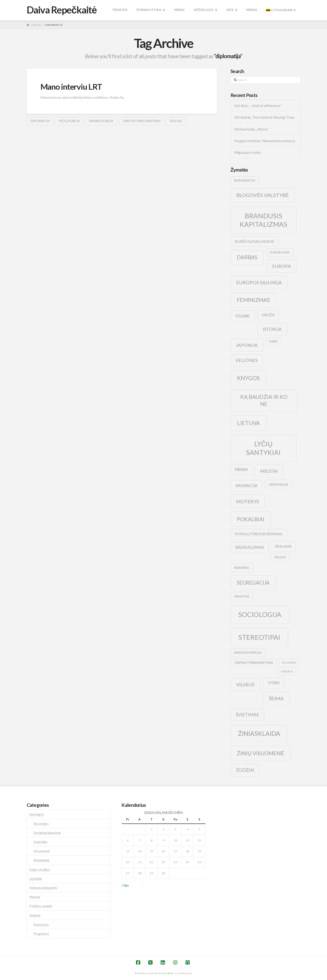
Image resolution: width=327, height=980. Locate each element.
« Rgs (125, 885)
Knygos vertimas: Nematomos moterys (265, 141)
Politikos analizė (41, 906)
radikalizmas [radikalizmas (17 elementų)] (250, 547)
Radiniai (35, 915)
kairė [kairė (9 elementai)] (273, 341)
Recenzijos (41, 824)
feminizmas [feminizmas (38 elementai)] (253, 300)
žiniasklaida (41, 860)
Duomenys (41, 924)
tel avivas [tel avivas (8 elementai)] (289, 662)
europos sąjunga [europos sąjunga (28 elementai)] (259, 282)
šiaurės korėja (101, 121)
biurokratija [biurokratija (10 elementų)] (245, 180)
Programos (41, 934)
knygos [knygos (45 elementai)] (248, 378)
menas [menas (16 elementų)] (241, 470)
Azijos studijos (40, 869)
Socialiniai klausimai (47, 833)
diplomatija (40, 121)
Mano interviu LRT (71, 86)
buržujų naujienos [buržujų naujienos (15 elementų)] (255, 241)
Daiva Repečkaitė (62, 10)
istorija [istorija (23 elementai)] (272, 329)
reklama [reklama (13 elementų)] (283, 546)
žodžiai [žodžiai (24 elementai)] (245, 770)
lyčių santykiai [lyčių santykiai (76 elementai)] (263, 448)
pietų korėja (69, 121)
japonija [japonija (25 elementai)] (247, 345)
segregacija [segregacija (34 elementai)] (253, 583)
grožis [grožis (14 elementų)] (268, 315)
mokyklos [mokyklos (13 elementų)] (279, 484)
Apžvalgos (37, 814)
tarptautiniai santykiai (141, 121)
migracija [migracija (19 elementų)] (246, 486)
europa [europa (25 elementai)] (282, 266)
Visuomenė (42, 851)
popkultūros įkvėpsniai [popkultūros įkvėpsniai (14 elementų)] (259, 534)
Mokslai (35, 897)
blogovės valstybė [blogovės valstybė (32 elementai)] (263, 195)
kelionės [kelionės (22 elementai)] (247, 360)
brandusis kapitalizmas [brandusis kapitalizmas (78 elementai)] (263, 220)
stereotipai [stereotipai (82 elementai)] (259, 637)
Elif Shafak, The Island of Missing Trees (264, 117)
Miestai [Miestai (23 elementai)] (269, 471)
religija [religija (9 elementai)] (280, 557)
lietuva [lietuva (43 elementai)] (248, 423)
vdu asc (176, 121)
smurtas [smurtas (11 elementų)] (242, 596)
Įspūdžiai (36, 879)
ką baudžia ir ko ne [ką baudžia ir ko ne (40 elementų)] (264, 400)
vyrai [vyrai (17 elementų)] (274, 683)
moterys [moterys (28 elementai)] (248, 501)
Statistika (40, 842)
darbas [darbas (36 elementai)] (247, 257)
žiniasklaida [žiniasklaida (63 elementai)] (259, 733)
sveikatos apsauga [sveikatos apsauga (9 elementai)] (248, 653)
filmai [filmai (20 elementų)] (243, 316)
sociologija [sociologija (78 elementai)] (260, 614)
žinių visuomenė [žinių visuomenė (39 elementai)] (261, 753)
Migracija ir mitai (247, 152)
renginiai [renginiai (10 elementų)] (242, 568)
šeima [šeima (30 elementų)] (276, 698)
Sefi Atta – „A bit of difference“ (258, 106)
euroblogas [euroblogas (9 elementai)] (280, 252)
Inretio (168, 973)
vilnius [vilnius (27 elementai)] (245, 685)
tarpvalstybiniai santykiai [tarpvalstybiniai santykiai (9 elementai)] (253, 663)
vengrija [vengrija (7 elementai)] (287, 671)
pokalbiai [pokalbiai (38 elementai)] (251, 519)
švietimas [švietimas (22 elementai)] (247, 715)
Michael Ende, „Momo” (252, 129)
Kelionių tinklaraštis (43, 888)
